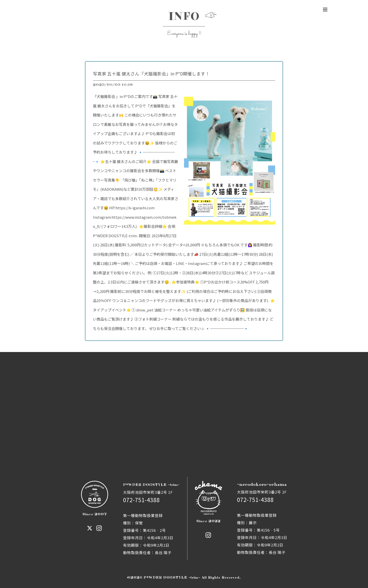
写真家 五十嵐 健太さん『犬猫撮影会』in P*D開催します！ (151, 74)
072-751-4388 (141, 500)
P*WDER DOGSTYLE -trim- (172, 577)
